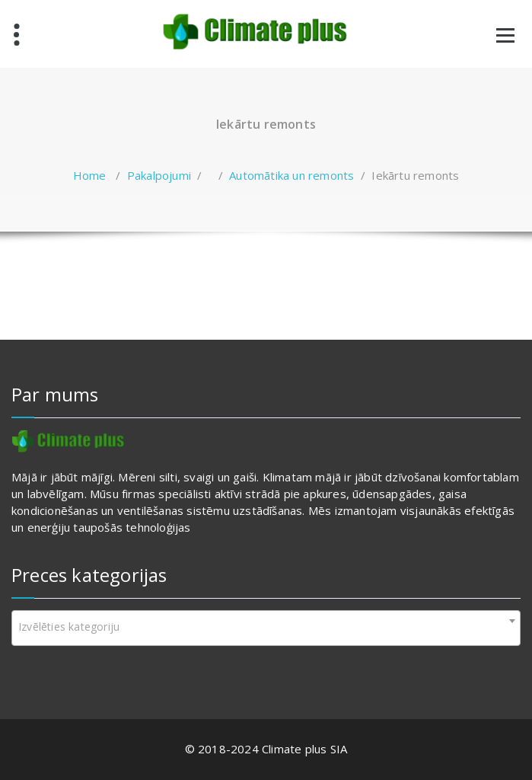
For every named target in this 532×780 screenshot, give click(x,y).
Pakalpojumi (159, 175)
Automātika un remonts (291, 175)
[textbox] (266, 627)
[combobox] (266, 628)
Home (90, 175)
